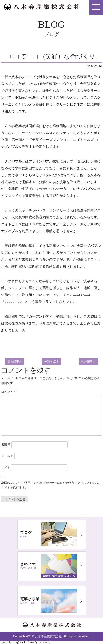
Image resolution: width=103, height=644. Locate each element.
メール (7, 456)
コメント (9, 392)
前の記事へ (15, 362)
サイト (6, 468)
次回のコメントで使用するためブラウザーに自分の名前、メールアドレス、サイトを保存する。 (51, 485)
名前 (6, 444)
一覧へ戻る (52, 362)
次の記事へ (88, 362)
